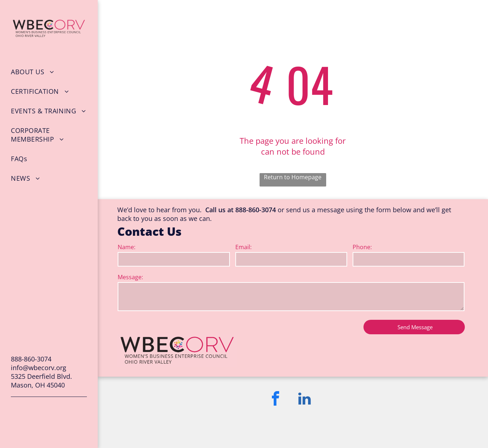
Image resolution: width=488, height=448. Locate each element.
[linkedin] (304, 400)
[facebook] (275, 400)
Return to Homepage (293, 177)
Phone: (362, 247)
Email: (243, 247)
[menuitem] (49, 72)
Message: (130, 277)
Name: (127, 247)
